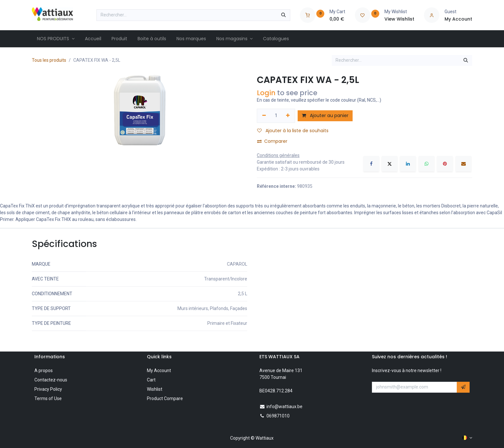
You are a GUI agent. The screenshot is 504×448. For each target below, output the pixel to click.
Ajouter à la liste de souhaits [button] (293, 131)
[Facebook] (371, 164)
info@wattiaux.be (284, 407)
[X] (390, 164)
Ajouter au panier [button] (325, 115)
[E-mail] (464, 164)
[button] (463, 387)
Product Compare (165, 398)
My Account (159, 370)
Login (266, 93)
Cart (151, 380)
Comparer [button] (272, 141)
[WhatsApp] (427, 164)
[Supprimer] (264, 116)
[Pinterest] (445, 164)
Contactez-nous (51, 380)
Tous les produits (49, 60)
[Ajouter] (288, 116)
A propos (44, 370)
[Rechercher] (283, 15)
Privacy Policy (48, 389)
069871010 (278, 416)
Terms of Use (48, 398)
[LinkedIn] (408, 164)
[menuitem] (56, 39)
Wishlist (155, 389)
